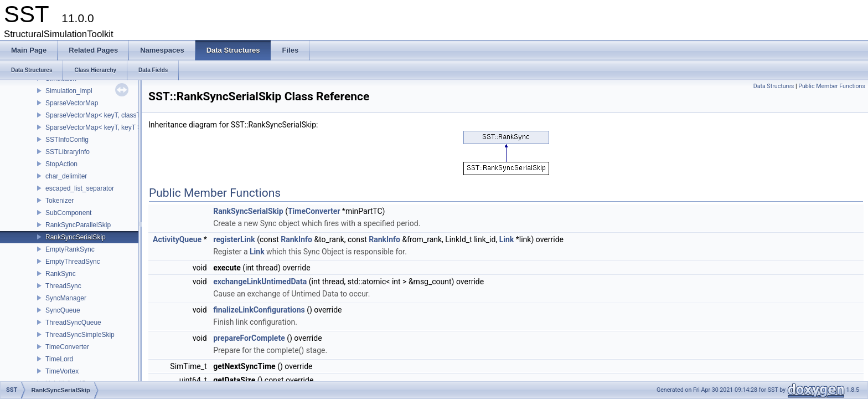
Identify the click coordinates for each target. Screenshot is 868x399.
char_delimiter (66, 176)
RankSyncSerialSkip (76, 237)
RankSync (61, 274)
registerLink (234, 239)
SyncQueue (63, 310)
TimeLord (59, 359)
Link (507, 239)
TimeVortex (62, 371)
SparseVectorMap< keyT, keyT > (93, 127)
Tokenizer (60, 201)
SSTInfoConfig (67, 140)
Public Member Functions (832, 86)
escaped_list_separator (80, 188)
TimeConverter (67, 347)
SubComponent (68, 213)
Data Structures (774, 86)
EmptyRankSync (70, 249)
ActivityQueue (177, 239)
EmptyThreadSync (73, 262)
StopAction (61, 164)
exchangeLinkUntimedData (260, 282)
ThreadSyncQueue (73, 323)
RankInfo (296, 239)
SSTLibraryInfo (68, 152)
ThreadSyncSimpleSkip (80, 335)
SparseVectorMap (72, 103)
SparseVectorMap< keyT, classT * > (98, 115)
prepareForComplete (249, 338)
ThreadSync (63, 286)
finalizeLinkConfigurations (259, 310)
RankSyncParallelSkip (78, 225)
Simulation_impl (69, 91)
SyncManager (66, 298)
